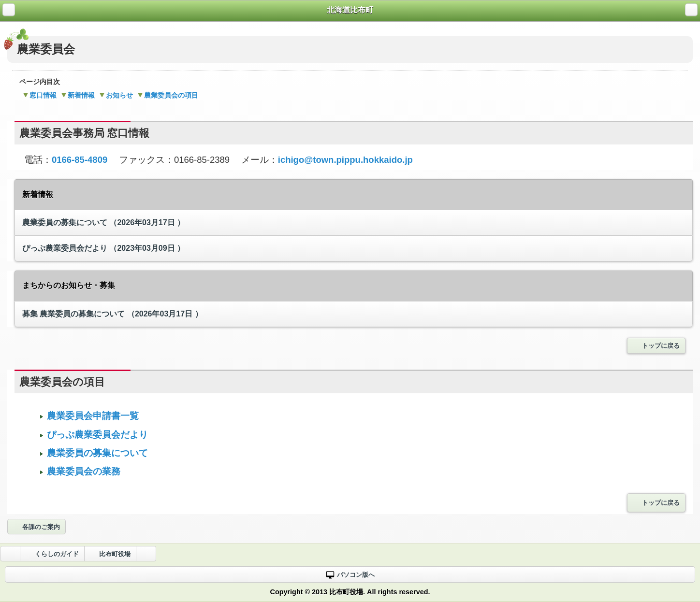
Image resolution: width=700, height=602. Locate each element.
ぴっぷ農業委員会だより (103, 248)
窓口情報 (40, 95)
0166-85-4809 (80, 160)
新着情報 (78, 95)
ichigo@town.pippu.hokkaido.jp (345, 160)
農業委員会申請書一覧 (92, 416)
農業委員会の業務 (82, 471)
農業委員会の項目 (168, 95)
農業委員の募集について (103, 222)
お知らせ (116, 95)
